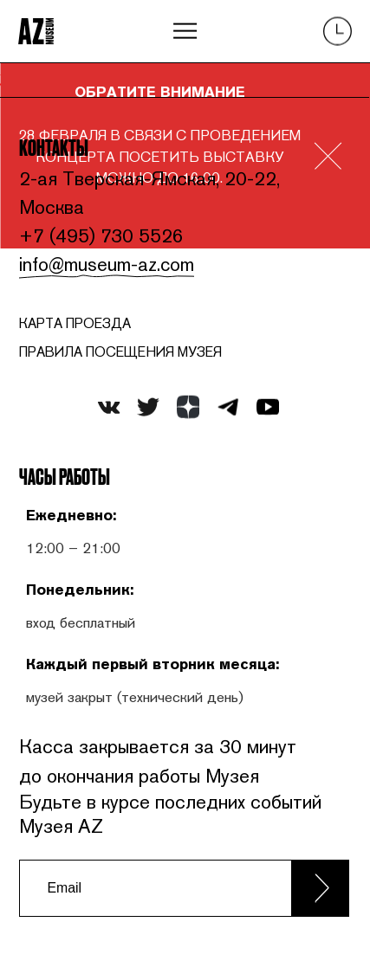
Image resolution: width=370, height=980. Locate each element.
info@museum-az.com (109, 266)
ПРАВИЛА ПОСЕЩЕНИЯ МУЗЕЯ (124, 355)
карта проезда (76, 326)
